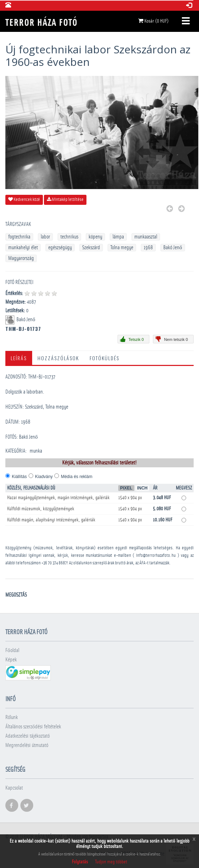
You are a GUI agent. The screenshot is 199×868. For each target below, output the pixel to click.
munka (36, 451)
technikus (69, 237)
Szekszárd (91, 248)
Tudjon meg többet (111, 862)
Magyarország (21, 258)
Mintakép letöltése (65, 199)
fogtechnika (19, 237)
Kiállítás (19, 477)
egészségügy (60, 248)
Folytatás (80, 862)
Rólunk (12, 717)
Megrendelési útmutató (27, 745)
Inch (142, 488)
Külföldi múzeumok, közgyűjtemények (41, 509)
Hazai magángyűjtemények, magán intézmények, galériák (58, 498)
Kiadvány (44, 477)
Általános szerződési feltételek (33, 727)
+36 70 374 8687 (54, 563)
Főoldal (12, 650)
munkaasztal (146, 237)
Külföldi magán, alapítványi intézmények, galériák (51, 520)
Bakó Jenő (173, 248)
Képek (11, 660)
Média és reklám (76, 477)
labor (45, 237)
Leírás (19, 358)
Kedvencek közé (24, 199)
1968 (148, 248)
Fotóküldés (105, 358)
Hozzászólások (58, 358)
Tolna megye (122, 248)
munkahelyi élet (23, 248)
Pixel (126, 488)
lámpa (118, 237)
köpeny (95, 237)
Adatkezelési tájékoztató (28, 736)
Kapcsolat (14, 788)
